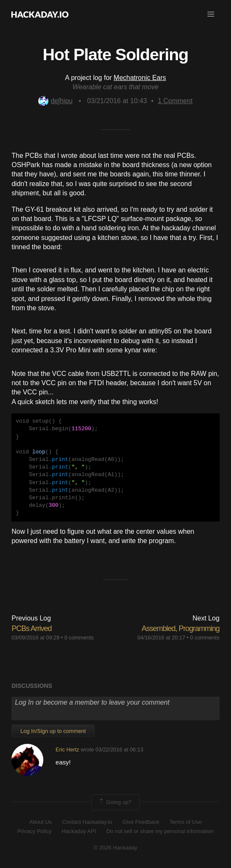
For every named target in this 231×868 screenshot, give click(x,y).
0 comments (79, 638)
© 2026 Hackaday (116, 848)
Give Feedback (141, 822)
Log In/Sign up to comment (53, 731)
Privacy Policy (34, 831)
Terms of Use (186, 822)
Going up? (115, 802)
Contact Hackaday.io (87, 822)
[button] (211, 14)
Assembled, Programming (180, 628)
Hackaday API (79, 831)
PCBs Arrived (31, 628)
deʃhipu (55, 101)
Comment (175, 101)
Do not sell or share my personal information (160, 831)
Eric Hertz (67, 750)
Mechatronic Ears (140, 78)
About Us (41, 822)
